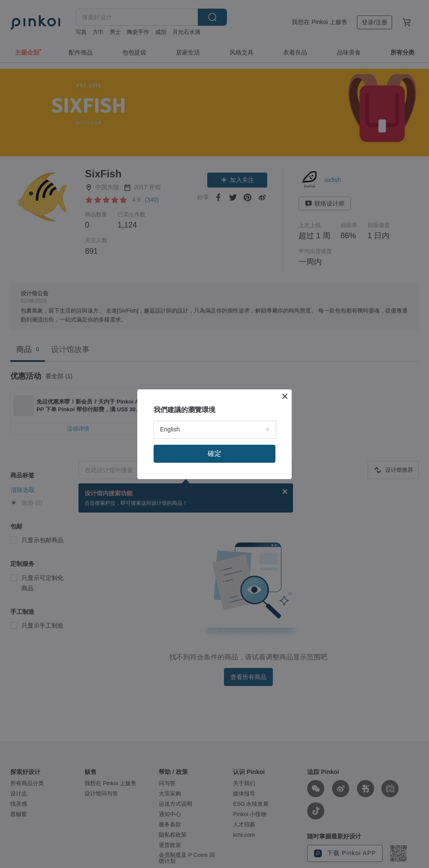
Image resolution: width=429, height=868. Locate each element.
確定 (214, 598)
